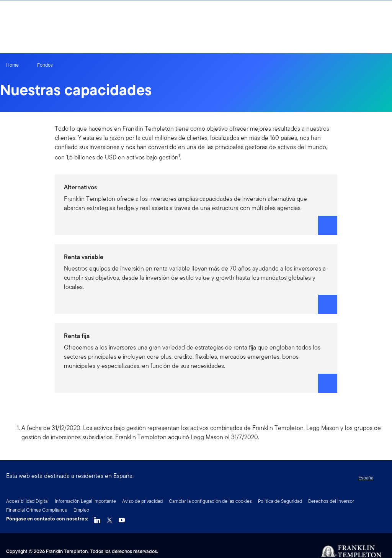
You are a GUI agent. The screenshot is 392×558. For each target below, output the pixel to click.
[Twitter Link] (109, 518)
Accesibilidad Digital (27, 501)
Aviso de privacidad (142, 501)
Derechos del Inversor (331, 501)
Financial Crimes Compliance (37, 510)
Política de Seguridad (280, 501)
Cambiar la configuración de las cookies (210, 501)
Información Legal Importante (85, 501)
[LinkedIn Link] (97, 518)
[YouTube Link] (122, 518)
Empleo (81, 510)
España (366, 478)
